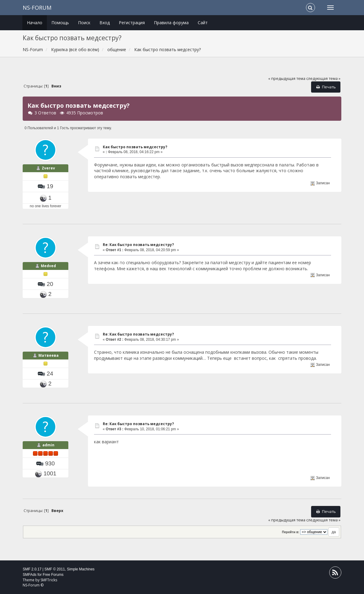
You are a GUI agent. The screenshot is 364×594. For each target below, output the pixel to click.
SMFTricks (49, 580)
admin (48, 445)
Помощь (60, 23)
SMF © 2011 (55, 569)
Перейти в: (291, 532)
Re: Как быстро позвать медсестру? (138, 245)
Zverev (48, 168)
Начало (35, 23)
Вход (105, 23)
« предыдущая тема (287, 79)
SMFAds (29, 575)
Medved (48, 266)
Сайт (203, 23)
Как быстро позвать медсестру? (135, 147)
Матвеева (49, 355)
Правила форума (171, 23)
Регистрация (132, 23)
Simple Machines (81, 569)
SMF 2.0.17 (32, 569)
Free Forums (53, 575)
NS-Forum (37, 8)
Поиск (84, 23)
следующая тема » (323, 79)
